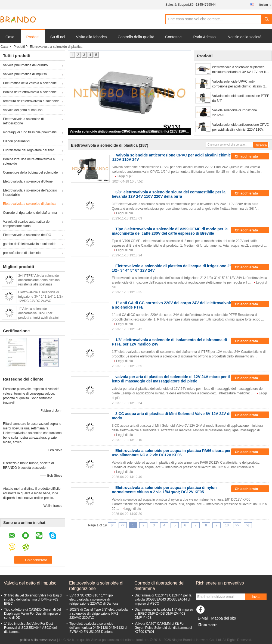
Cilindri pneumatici (16, 141)
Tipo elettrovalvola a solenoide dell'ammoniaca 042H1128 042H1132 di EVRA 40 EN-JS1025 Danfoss (98, 628)
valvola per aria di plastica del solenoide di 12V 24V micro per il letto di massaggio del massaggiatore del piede (171, 379)
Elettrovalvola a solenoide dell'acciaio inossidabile (30, 193)
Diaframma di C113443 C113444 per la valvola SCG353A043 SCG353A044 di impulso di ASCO (163, 599)
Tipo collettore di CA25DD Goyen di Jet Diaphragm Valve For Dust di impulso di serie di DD (33, 614)
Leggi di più (125, 176)
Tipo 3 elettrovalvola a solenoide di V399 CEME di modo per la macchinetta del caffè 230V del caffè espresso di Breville (170, 231)
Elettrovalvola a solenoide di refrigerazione (23, 121)
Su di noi (58, 37)
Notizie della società (245, 37)
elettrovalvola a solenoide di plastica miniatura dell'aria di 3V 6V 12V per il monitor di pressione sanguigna (239, 70)
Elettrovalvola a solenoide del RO (27, 235)
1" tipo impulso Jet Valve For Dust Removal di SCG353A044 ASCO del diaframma (30, 628)
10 (227, 525)
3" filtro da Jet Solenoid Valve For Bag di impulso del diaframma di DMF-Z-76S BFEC (33, 599)
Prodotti (33, 37)
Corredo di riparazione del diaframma (30, 213)
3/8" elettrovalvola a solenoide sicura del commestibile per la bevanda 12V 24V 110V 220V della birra (169, 194)
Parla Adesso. (205, 37)
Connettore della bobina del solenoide (30, 172)
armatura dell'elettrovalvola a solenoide (31, 101)
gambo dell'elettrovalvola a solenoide (30, 244)
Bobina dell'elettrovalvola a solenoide (30, 92)
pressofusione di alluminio (22, 253)
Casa (4, 47)
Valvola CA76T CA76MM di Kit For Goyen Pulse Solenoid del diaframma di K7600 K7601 (163, 628)
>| (248, 525)
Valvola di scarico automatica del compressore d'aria (27, 224)
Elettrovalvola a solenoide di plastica (29, 204)
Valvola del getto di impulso (23, 110)
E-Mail (203, 618)
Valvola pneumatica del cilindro (25, 65)
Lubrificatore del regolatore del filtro (29, 150)
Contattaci (174, 37)
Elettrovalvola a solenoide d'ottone (28, 181)
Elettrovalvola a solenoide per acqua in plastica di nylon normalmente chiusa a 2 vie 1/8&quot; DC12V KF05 (164, 490)
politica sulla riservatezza (38, 640)
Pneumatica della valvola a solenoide (30, 83)
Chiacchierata (250, 156)
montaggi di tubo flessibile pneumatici (30, 132)
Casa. (10, 37)
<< (123, 525)
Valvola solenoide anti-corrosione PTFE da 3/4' (241, 98)
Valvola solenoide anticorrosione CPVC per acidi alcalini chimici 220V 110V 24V (130, 131)
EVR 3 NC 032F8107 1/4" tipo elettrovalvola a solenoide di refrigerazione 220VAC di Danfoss (94, 599)
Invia (256, 597)
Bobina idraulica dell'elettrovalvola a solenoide (29, 161)
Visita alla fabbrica (91, 37)
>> (237, 525)
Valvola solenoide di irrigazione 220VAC (235, 113)
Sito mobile (208, 625)
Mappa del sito (223, 618)
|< (112, 525)
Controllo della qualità (136, 37)
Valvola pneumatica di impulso (25, 74)
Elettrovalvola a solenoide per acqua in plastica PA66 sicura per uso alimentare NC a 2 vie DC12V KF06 (171, 453)
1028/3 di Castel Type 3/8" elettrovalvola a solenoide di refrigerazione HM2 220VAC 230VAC (98, 614)
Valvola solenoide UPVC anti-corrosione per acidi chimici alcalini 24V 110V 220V (241, 84)
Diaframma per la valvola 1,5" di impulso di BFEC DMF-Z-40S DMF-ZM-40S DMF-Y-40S (164, 614)
